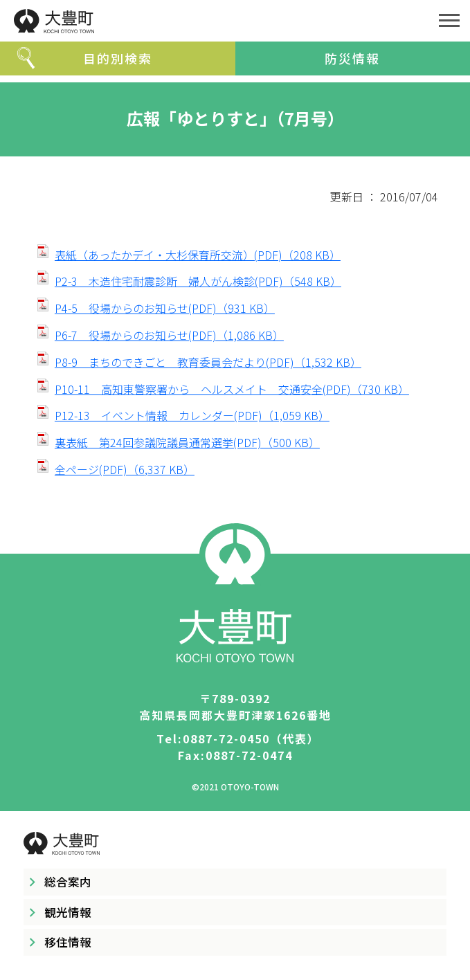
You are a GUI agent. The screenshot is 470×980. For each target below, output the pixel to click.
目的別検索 (118, 58)
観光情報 (68, 912)
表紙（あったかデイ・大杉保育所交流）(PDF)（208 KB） (198, 255)
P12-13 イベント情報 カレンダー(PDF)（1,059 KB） (192, 415)
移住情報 (68, 942)
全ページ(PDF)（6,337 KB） (125, 469)
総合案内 (68, 882)
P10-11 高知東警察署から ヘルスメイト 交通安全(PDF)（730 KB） (232, 389)
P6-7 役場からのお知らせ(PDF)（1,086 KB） (169, 335)
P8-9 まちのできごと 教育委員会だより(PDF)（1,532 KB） (208, 362)
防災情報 (352, 58)
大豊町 (214, 21)
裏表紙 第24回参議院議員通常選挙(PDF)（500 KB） (187, 442)
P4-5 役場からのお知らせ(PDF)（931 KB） (165, 308)
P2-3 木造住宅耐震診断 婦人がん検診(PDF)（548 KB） (198, 281)
